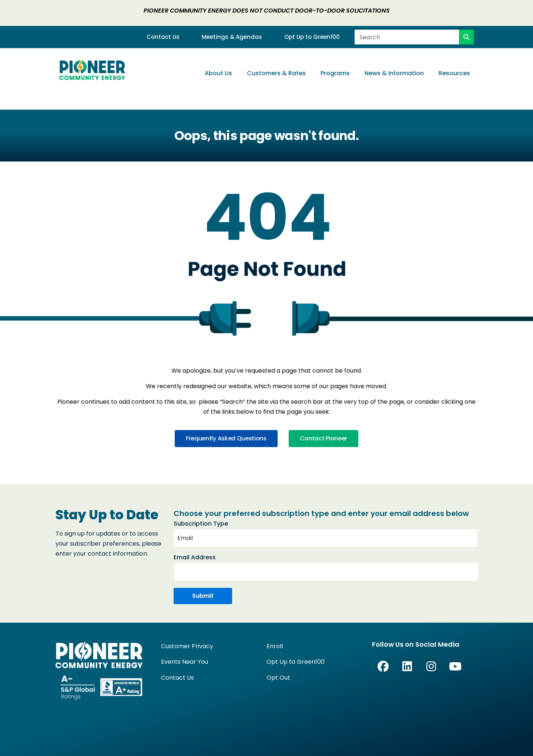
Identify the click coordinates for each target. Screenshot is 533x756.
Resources (454, 73)
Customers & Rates (276, 73)
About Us (218, 73)
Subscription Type (201, 524)
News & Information (394, 73)
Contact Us (163, 37)
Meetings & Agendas (232, 37)
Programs (335, 73)
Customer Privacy (187, 646)
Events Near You (185, 662)
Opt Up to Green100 (312, 37)
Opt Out (278, 678)
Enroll (275, 646)
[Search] (466, 37)
